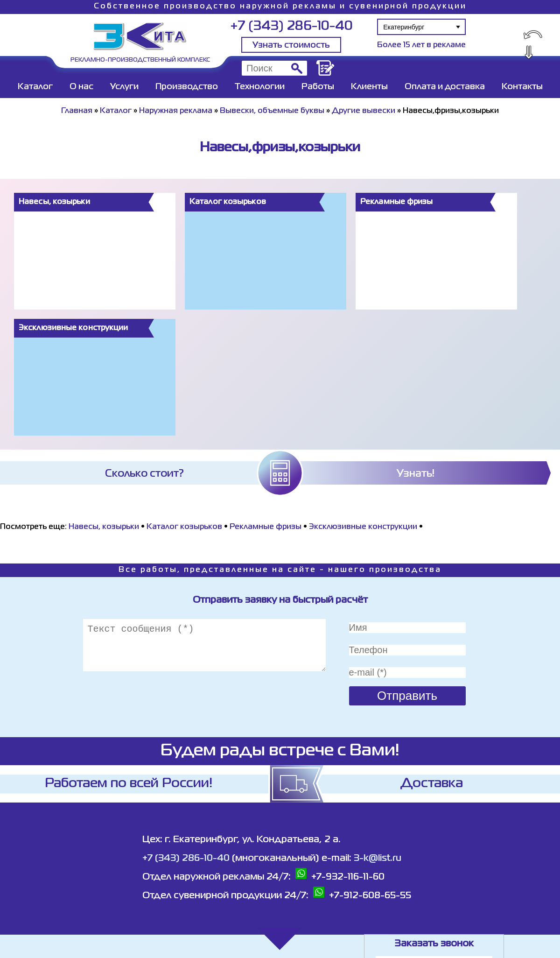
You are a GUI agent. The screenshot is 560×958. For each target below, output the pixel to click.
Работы (318, 87)
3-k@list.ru (378, 858)
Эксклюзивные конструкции (363, 527)
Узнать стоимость (291, 45)
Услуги (124, 87)
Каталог (35, 87)
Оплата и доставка (445, 87)
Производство (187, 87)
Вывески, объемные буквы (272, 111)
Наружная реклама (176, 111)
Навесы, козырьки (104, 527)
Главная (77, 111)
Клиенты (369, 87)
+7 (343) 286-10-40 (291, 26)
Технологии (260, 87)
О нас (81, 87)
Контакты (522, 87)
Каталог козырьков (184, 527)
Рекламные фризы (266, 527)
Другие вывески (364, 111)
